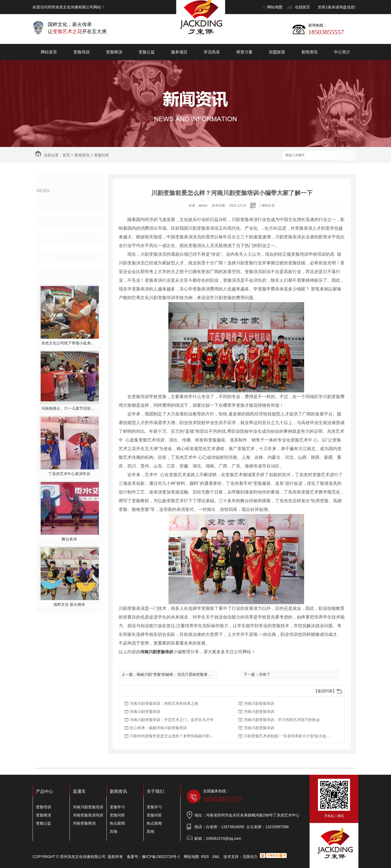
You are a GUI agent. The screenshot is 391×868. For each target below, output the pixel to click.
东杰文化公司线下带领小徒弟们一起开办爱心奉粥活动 (69, 343)
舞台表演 (69, 539)
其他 (48, 256)
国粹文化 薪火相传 (69, 604)
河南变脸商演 (84, 823)
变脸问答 (102, 155)
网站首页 (49, 52)
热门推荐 (53, 274)
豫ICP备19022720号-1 (161, 857)
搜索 (346, 156)
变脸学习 (53, 204)
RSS (206, 857)
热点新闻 (53, 239)
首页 (66, 155)
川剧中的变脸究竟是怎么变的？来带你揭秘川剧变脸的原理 (173, 736)
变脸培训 (81, 52)
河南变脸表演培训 (88, 815)
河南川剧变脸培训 (157, 652)
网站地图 (275, 7)
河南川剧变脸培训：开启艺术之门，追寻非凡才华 (172, 720)
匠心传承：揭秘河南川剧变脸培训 (158, 728)
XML (216, 857)
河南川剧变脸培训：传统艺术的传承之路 (164, 703)
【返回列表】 (325, 691)
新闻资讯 (310, 52)
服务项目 (179, 52)
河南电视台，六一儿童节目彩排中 (69, 408)
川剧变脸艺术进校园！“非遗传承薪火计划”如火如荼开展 (287, 736)
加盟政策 (277, 52)
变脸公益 (147, 52)
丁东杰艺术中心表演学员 (69, 474)
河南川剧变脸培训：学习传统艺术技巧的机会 (282, 720)
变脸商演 (114, 52)
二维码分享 (267, 206)
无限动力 (250, 857)
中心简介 (342, 52)
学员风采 (212, 52)
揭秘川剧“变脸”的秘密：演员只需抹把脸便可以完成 (180, 674)
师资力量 (244, 52)
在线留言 (302, 7)
